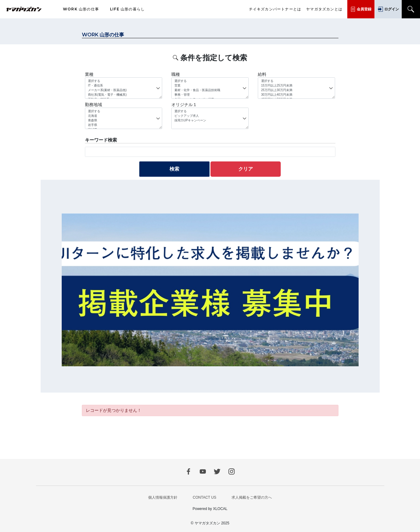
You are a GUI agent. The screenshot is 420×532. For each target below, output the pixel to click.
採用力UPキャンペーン (210, 121)
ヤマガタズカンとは (324, 9)
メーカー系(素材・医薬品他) (123, 90)
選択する (123, 81)
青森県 (123, 121)
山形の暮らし (127, 9)
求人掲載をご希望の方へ (252, 497)
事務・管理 (210, 95)
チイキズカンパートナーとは (275, 9)
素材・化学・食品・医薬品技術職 (210, 90)
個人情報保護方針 (163, 497)
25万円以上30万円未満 (297, 90)
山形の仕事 (81, 9)
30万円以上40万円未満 (297, 95)
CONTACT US (205, 497)
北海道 (123, 116)
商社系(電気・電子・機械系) (123, 95)
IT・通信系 (123, 86)
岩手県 (123, 125)
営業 (210, 86)
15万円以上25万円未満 (297, 86)
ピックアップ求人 (210, 116)
